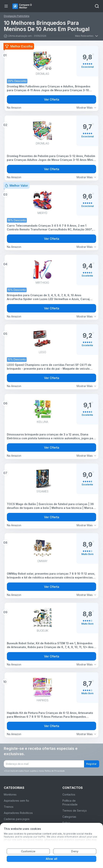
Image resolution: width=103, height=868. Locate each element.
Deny (75, 851)
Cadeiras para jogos (17, 819)
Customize (28, 851)
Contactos (69, 794)
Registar (92, 764)
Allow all (51, 859)
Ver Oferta (52, 99)
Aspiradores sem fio (16, 801)
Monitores (10, 794)
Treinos (9, 807)
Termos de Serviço (75, 811)
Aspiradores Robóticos (18, 813)
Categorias (69, 817)
